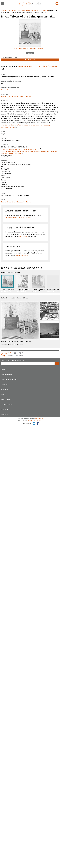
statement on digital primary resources (18, 218)
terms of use (23, 236)
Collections (5, 385)
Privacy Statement (7, 404)
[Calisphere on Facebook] (38, 424)
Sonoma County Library (9, 10)
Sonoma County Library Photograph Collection (33, 10)
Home (3, 370)
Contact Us (5, 414)
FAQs (3, 394)
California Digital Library (35, 421)
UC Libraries (39, 419)
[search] (57, 4)
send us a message (22, 255)
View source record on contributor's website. (37, 66)
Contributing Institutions (9, 380)
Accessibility (5, 409)
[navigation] (3, 4)
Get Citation (30, 53)
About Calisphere (7, 375)
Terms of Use (5, 399)
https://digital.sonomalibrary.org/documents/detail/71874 (20, 149)
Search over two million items (13, 360)
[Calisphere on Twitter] (34, 424)
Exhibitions (5, 390)
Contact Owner (30, 60)
